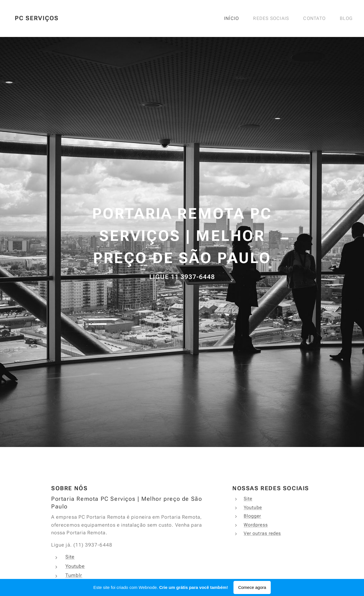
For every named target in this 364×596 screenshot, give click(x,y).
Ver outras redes (262, 533)
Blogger (253, 516)
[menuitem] (234, 18)
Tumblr (74, 575)
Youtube (75, 566)
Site (70, 557)
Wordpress (256, 525)
